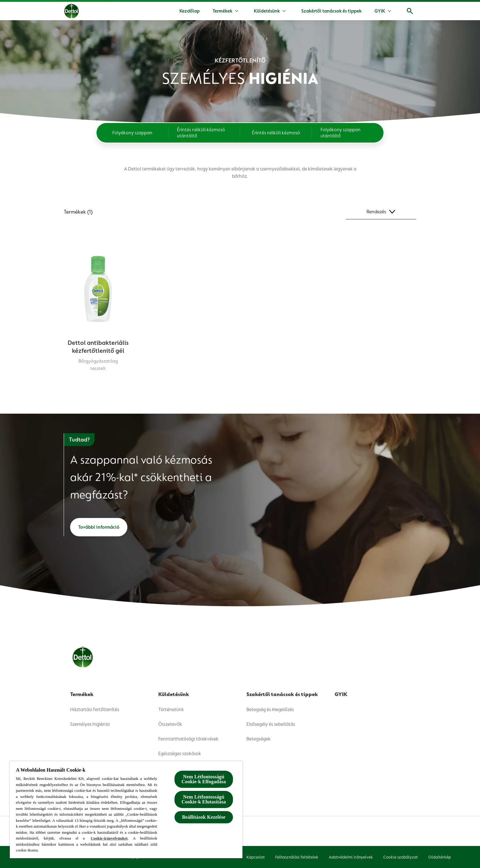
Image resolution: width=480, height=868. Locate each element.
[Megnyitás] (410, 11)
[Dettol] (71, 12)
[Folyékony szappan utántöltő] (348, 133)
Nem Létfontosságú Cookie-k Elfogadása (204, 779)
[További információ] (99, 527)
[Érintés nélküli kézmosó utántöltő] (204, 133)
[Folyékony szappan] (132, 133)
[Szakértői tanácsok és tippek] (331, 11)
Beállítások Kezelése (204, 817)
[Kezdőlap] (189, 11)
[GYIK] (380, 11)
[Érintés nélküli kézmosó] (276, 133)
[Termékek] (222, 11)
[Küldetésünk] (267, 11)
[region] (126, 810)
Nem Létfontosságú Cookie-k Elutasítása (204, 799)
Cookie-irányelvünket (109, 838)
